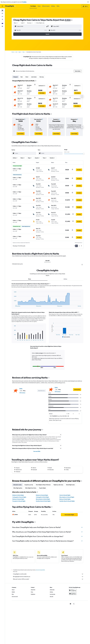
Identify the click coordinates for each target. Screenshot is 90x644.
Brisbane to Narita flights (18, 495)
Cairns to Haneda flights (65, 495)
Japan (20, 52)
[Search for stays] (2, 13)
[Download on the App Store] (73, 595)
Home (13, 52)
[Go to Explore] (2, 19)
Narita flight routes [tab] (70, 485)
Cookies (24, 2)
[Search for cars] (2, 16)
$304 (68, 20)
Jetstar (21, 388)
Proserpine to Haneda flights (19, 501)
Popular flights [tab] (42, 488)
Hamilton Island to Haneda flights (67, 501)
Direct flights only (40, 23)
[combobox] (16, 23)
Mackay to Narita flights (65, 499)
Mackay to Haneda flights (18, 499)
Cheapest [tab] (16, 77)
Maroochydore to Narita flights (43, 499)
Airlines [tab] (65, 279)
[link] (21, 134)
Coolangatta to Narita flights (42, 497)
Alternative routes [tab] (17, 485)
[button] (88, 2)
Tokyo (24, 52)
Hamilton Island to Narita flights (43, 501)
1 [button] (76, 246)
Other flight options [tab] (18, 488)
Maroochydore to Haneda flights (67, 497)
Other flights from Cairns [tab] (31, 488)
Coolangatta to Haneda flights (19, 497)
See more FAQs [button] (37, 451)
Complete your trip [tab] (29, 485)
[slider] (84, 154)
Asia (16, 52)
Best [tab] (22, 77)
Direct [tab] (27, 77)
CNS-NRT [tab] (47, 261)
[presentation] (72, 20)
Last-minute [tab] (34, 77)
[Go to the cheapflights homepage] (10, 6)
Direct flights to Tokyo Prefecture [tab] (43, 485)
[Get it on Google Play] (73, 592)
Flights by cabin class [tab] (58, 485)
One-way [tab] (42, 77)
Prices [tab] (30, 279)
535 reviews (22, 393)
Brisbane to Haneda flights (42, 495)
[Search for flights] (2, 10)
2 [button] (79, 246)
